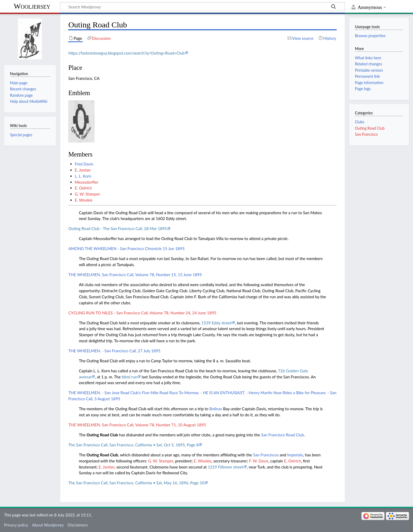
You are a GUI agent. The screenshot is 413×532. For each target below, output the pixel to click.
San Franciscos (266, 455)
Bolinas (216, 409)
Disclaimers (78, 525)
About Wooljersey (48, 525)
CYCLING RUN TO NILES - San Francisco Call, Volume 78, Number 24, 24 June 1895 (142, 313)
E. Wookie (84, 200)
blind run (129, 377)
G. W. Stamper (87, 194)
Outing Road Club (102, 435)
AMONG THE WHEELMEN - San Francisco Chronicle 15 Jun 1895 (126, 248)
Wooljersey (32, 6)
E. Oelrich (83, 188)
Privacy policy (16, 525)
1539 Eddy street (217, 323)
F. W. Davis (259, 461)
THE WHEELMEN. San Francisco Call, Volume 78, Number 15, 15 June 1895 (135, 275)
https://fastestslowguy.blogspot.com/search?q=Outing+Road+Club (126, 53)
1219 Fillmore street (226, 467)
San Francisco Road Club (282, 435)
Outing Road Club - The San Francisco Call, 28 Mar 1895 (118, 228)
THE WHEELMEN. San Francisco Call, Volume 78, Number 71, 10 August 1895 (137, 425)
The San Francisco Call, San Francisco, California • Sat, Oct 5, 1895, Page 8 (133, 445)
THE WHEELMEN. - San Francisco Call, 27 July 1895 (114, 351)
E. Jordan (83, 170)
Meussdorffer (87, 182)
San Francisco (366, 134)
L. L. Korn (83, 176)
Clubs (359, 122)
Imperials (295, 455)
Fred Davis (84, 164)
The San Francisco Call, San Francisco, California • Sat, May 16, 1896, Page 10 (136, 483)
